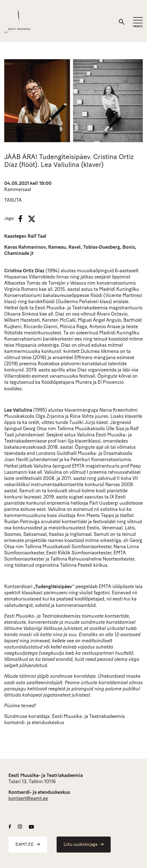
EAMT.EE (28, 845)
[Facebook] (20, 219)
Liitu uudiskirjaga (84, 845)
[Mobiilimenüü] (138, 23)
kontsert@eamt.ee (28, 799)
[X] (32, 219)
